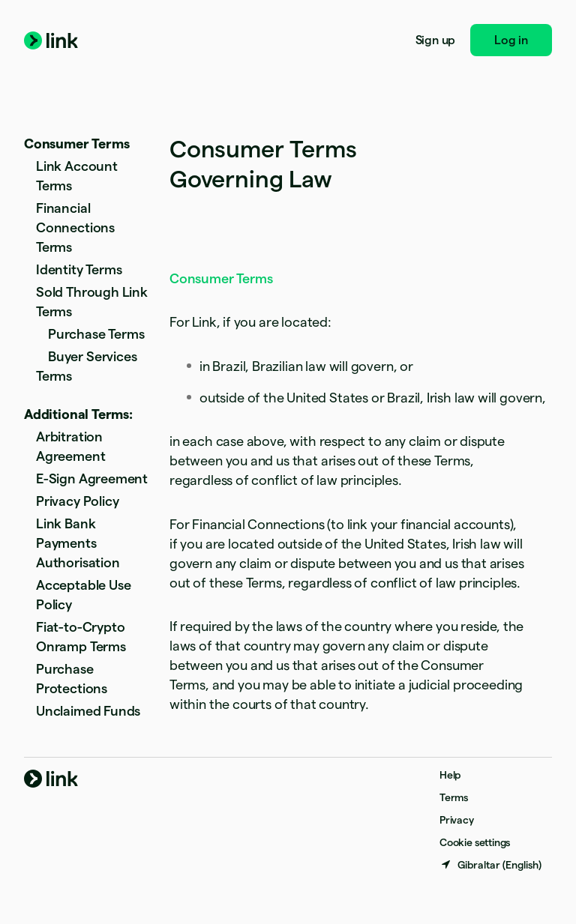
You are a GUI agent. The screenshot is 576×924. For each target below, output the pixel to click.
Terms (454, 797)
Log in (511, 40)
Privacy (457, 820)
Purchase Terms (96, 334)
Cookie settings (475, 842)
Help (450, 775)
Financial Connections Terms (75, 227)
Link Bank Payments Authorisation (78, 543)
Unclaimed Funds (88, 711)
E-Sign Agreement (92, 478)
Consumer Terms (76, 144)
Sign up (436, 40)
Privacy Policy (77, 501)
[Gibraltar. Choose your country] (490, 865)
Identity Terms (79, 269)
